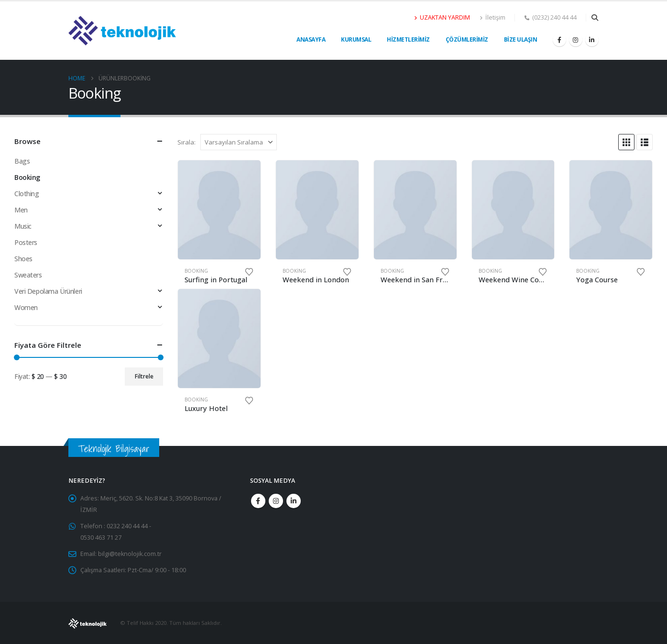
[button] (595, 18)
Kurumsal (356, 39)
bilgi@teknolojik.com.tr (130, 554)
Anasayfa (311, 39)
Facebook (258, 501)
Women (26, 307)
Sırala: (186, 142)
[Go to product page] (219, 210)
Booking (196, 271)
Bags (22, 161)
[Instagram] (576, 40)
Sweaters (28, 275)
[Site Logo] (122, 31)
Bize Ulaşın (521, 39)
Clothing (27, 194)
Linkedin (294, 501)
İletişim (492, 17)
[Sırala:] (239, 142)
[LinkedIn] (592, 40)
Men (21, 210)
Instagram (276, 501)
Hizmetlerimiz (408, 39)
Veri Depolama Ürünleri (48, 291)
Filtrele (144, 376)
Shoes (23, 259)
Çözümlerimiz (467, 39)
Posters (26, 242)
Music (23, 226)
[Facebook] (559, 40)
